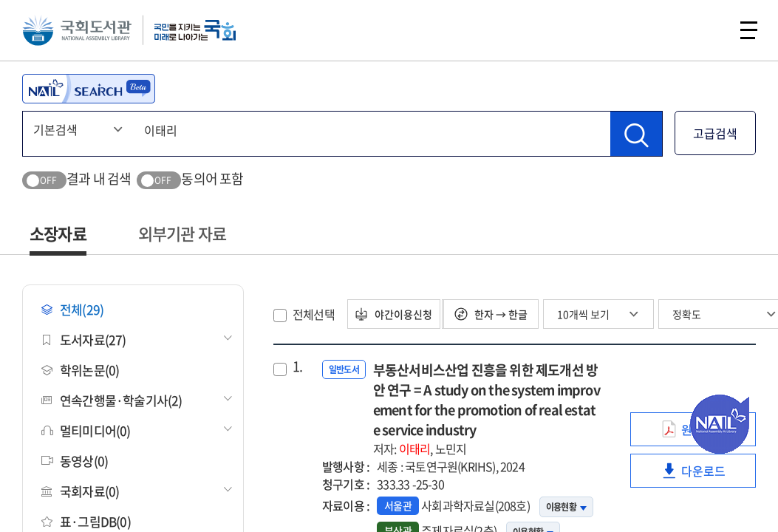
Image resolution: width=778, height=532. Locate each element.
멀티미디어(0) (86, 430)
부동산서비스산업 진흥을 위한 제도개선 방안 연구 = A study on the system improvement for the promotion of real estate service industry (487, 409)
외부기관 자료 (182, 233)
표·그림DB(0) (86, 521)
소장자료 (58, 233)
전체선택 (314, 314)
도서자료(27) (84, 340)
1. (297, 366)
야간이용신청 (399, 314)
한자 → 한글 (499, 314)
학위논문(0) (80, 370)
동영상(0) (75, 461)
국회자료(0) (80, 491)
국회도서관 (81, 33)
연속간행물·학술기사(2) (112, 400)
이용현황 (566, 507)
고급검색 (715, 133)
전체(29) (72, 309)
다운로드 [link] (708, 475)
